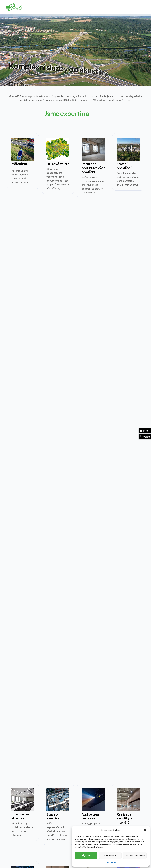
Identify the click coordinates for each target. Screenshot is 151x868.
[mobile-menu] (141, 7)
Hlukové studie (58, 164)
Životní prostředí (124, 166)
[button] (145, 830)
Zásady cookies (109, 862)
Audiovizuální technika (92, 816)
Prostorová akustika (20, 816)
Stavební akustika (53, 816)
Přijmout (86, 855)
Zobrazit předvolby (135, 855)
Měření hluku (21, 164)
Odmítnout (110, 855)
